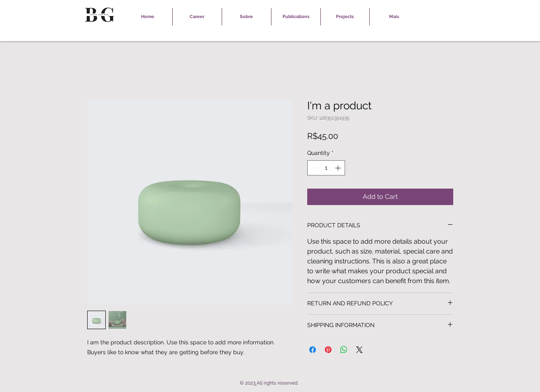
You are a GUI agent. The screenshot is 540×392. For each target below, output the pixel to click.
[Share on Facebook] (313, 350)
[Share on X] (359, 350)
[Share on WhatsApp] (344, 350)
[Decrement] (314, 168)
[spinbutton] (326, 168)
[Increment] (339, 168)
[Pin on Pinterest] (328, 350)
